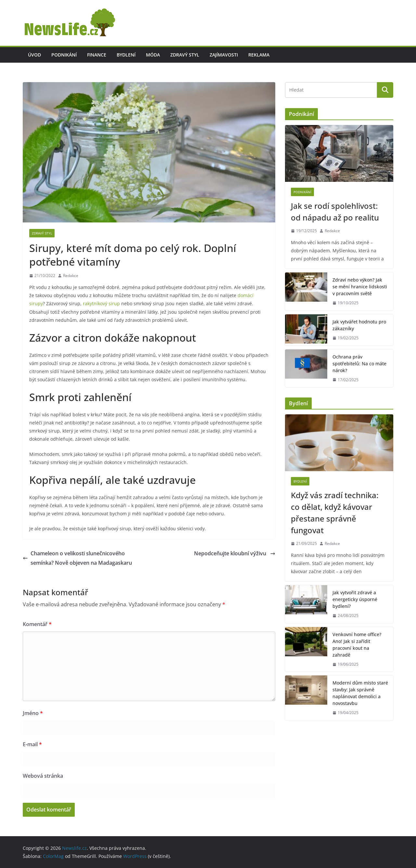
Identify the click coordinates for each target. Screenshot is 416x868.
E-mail (32, 744)
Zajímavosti (224, 55)
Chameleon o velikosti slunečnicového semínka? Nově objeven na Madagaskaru (78, 558)
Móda (153, 55)
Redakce (71, 276)
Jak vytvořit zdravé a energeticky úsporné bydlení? (355, 599)
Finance (97, 55)
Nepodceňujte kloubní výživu (235, 553)
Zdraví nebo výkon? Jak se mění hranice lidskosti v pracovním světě (360, 287)
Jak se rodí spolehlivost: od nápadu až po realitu (335, 212)
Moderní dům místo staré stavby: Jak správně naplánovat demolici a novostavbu (360, 693)
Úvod (34, 55)
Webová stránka (43, 776)
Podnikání (64, 55)
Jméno (33, 713)
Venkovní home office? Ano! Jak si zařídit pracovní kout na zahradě (357, 645)
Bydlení (126, 55)
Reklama (259, 55)
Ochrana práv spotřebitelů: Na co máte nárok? (359, 364)
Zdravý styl (185, 55)
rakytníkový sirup (101, 303)
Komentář (37, 624)
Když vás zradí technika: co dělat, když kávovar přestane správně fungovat (335, 513)
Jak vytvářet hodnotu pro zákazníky (359, 325)
